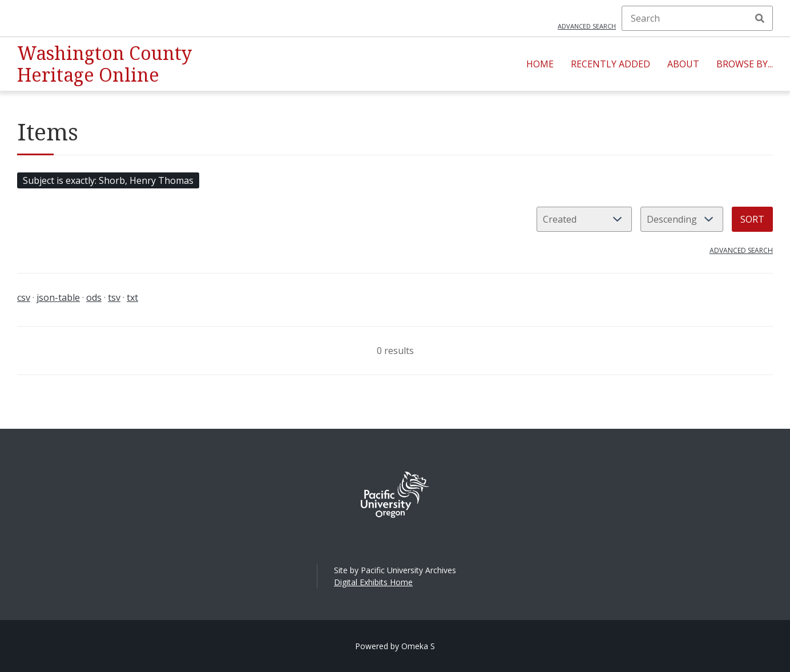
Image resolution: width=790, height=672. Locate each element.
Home (540, 64)
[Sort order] (682, 219)
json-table (58, 297)
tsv (114, 297)
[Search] (697, 18)
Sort (752, 219)
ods (94, 297)
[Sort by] (584, 219)
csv (24, 297)
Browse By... (745, 64)
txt (132, 297)
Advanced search (587, 26)
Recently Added (610, 64)
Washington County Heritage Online (104, 64)
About (683, 64)
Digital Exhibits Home (373, 582)
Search (760, 18)
